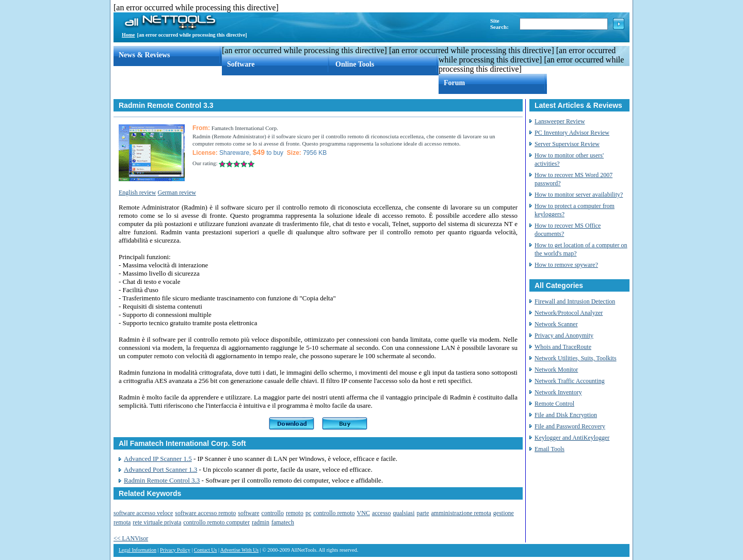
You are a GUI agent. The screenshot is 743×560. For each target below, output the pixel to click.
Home (128, 35)
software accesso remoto (205, 513)
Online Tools (355, 64)
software (248, 513)
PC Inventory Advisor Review (572, 133)
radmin (261, 522)
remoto (295, 513)
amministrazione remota (461, 513)
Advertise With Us (239, 550)
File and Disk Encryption (566, 415)
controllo (273, 513)
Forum (454, 83)
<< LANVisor (131, 538)
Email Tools (550, 449)
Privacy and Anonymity (564, 335)
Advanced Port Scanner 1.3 (160, 469)
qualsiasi (404, 513)
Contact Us (206, 550)
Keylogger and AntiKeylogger (572, 438)
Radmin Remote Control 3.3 (162, 480)
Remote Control (554, 404)
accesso (382, 513)
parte (423, 513)
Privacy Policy (175, 550)
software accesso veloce (143, 513)
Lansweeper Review (560, 121)
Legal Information (138, 550)
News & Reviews (144, 55)
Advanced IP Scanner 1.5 (158, 459)
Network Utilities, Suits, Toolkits (576, 358)
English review (137, 193)
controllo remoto (334, 513)
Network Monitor (556, 370)
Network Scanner (556, 324)
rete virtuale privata (157, 522)
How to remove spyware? (566, 265)
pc (308, 513)
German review (177, 193)
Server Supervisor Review (567, 144)
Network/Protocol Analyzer (569, 313)
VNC (364, 513)
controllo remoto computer (216, 522)
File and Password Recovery (570, 426)
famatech (283, 522)
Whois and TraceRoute (563, 347)
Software (241, 64)
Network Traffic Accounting (570, 381)
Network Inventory (558, 392)
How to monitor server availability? (579, 195)
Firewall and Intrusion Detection (575, 301)
